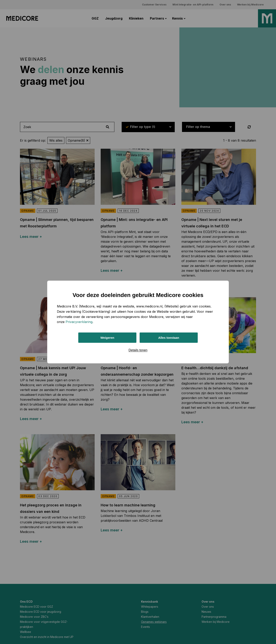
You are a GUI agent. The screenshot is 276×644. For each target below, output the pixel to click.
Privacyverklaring (79, 321)
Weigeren (107, 338)
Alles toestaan (169, 338)
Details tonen (138, 351)
